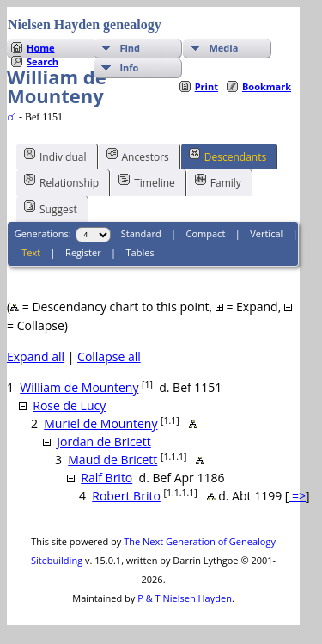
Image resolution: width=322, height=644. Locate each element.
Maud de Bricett (112, 460)
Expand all (36, 356)
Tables (140, 252)
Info (129, 67)
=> (297, 496)
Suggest (51, 208)
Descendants (228, 156)
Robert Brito (126, 496)
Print (207, 86)
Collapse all (109, 356)
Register (83, 252)
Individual (55, 156)
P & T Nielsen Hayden (185, 598)
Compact (206, 233)
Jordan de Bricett (103, 442)
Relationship (61, 181)
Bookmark (267, 86)
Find (130, 48)
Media (223, 48)
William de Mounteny (79, 387)
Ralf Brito (106, 478)
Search (43, 61)
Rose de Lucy (69, 405)
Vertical (266, 233)
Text (31, 252)
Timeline (147, 181)
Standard (141, 233)
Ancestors (138, 156)
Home (41, 48)
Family (218, 181)
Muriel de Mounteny (100, 423)
